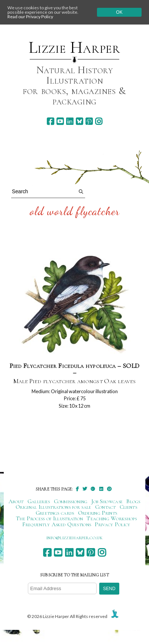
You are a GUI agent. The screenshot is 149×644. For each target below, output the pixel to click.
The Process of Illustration (49, 518)
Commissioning (71, 501)
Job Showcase (107, 501)
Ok (119, 12)
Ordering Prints (98, 513)
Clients (128, 507)
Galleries (39, 501)
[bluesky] (79, 121)
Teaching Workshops (112, 518)
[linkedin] (70, 121)
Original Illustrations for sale (54, 507)
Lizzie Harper (74, 48)
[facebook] (50, 121)
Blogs (133, 501)
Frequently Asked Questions (57, 524)
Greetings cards (55, 513)
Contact (106, 507)
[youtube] (60, 121)
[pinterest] (89, 121)
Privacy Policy (112, 524)
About (16, 501)
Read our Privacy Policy (30, 17)
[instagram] (99, 121)
